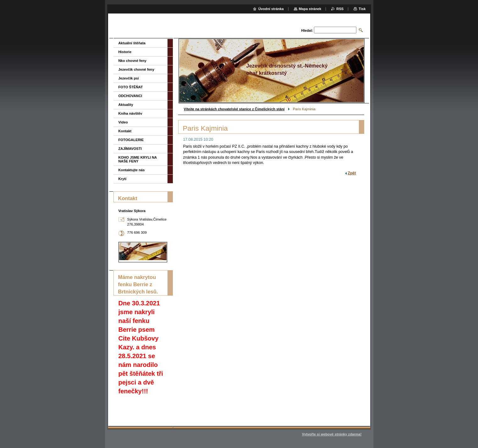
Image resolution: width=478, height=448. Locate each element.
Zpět (352, 173)
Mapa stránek (310, 9)
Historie (125, 52)
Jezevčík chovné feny (136, 69)
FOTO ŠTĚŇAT (131, 87)
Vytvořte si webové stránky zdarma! (332, 434)
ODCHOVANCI (130, 96)
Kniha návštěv (130, 113)
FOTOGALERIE (131, 140)
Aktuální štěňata (132, 43)
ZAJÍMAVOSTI (130, 149)
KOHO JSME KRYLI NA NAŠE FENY (138, 159)
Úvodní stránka (271, 9)
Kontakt (125, 131)
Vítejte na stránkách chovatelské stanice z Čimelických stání (234, 109)
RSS (340, 9)
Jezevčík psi (129, 78)
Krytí (123, 179)
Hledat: (307, 30)
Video (123, 122)
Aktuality (126, 105)
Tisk (362, 9)
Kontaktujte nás (132, 170)
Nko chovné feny (133, 61)
